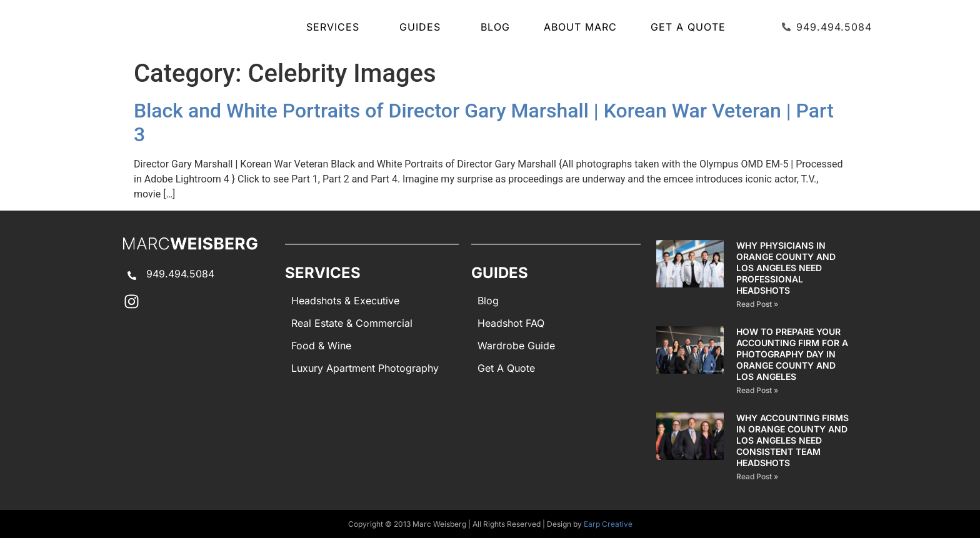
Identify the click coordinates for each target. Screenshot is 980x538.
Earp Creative (608, 524)
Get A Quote (688, 27)
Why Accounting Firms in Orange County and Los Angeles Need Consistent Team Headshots (792, 440)
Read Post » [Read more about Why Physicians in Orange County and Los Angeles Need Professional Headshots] (757, 304)
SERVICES (336, 27)
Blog (495, 27)
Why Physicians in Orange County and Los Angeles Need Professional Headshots (786, 268)
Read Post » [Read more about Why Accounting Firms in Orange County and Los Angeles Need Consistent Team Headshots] (757, 476)
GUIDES (423, 27)
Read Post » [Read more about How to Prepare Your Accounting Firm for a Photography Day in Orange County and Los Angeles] (757, 390)
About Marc (580, 27)
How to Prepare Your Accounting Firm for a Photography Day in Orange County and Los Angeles (792, 354)
